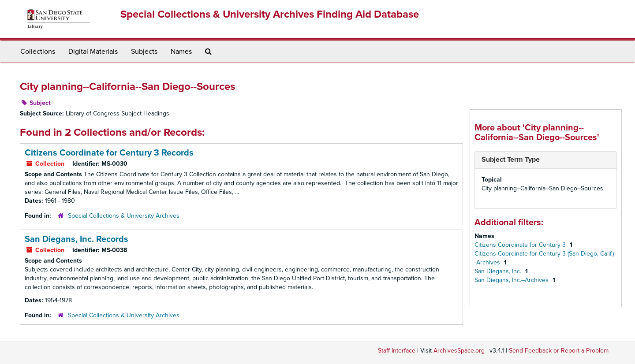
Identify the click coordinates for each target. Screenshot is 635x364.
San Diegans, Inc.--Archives (512, 280)
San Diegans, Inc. (499, 271)
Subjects (144, 52)
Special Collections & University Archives (124, 216)
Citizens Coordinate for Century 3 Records (109, 153)
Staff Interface (397, 351)
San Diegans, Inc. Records (77, 239)
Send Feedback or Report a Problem (559, 351)
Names (181, 52)
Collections (38, 52)
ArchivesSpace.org (459, 351)
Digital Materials (93, 52)
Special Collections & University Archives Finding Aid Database (270, 14)
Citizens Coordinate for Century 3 (521, 245)
